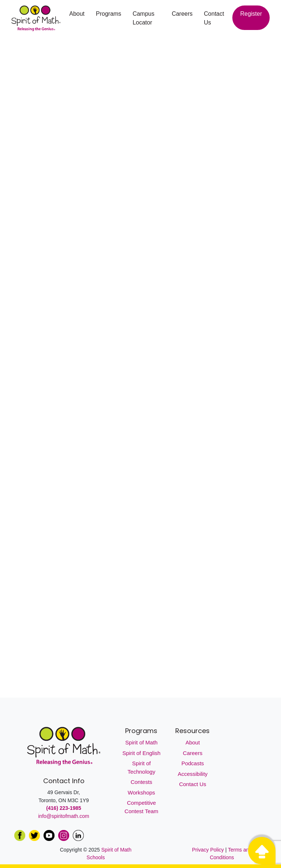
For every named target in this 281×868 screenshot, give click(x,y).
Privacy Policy (209, 850)
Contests (141, 782)
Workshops (141, 792)
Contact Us (214, 18)
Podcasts (193, 763)
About (77, 14)
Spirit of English (141, 753)
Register (251, 14)
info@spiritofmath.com (63, 816)
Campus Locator (143, 18)
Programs (108, 14)
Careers (182, 14)
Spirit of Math (141, 742)
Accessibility (193, 774)
